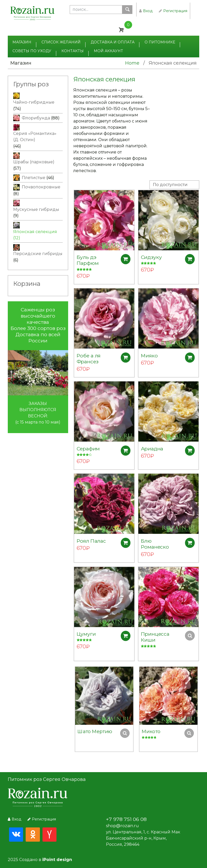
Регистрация (173, 11)
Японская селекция (35, 232)
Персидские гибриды (38, 254)
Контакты (73, 51)
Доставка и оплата (113, 42)
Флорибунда (36, 118)
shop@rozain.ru (122, 826)
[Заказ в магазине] (174, 185)
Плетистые (34, 178)
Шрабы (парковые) (34, 162)
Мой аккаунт (108, 51)
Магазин (22, 42)
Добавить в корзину (125, 257)
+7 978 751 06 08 (126, 819)
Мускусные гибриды (36, 209)
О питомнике (160, 42)
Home (132, 63)
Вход (146, 11)
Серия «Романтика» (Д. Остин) (35, 137)
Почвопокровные (41, 187)
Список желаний (61, 42)
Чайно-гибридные (34, 102)
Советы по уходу (32, 51)
